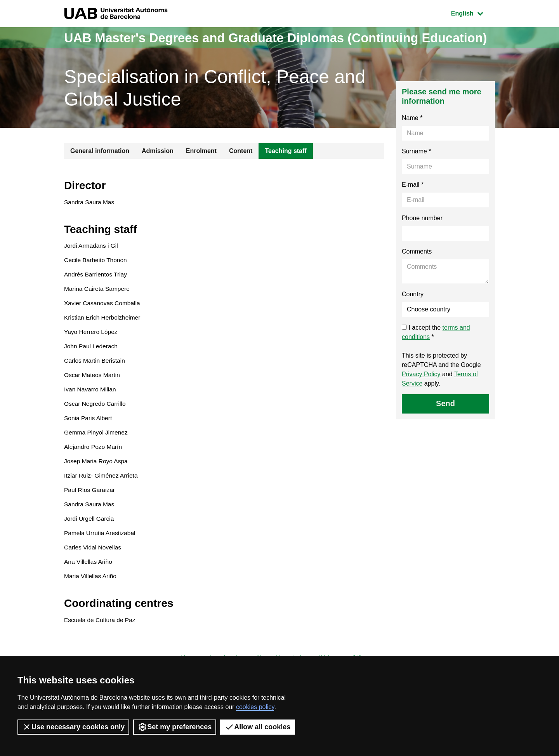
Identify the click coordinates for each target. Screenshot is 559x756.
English (473, 13)
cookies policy (255, 707)
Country (413, 315)
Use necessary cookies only (73, 727)
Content (241, 172)
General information (100, 172)
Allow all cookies (258, 727)
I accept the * (436, 353)
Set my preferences (175, 727)
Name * (412, 139)
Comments (417, 272)
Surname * (417, 172)
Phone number (422, 239)
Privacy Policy (421, 395)
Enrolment (201, 172)
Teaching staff (286, 172)
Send (445, 424)
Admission (158, 172)
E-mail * (413, 206)
